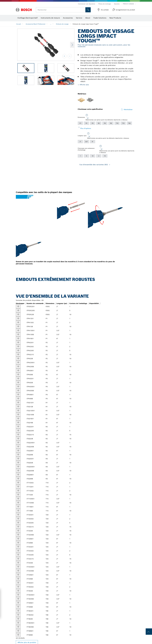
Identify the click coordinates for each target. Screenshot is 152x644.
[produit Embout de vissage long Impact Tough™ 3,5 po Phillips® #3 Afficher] (18, 387)
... (51, 24)
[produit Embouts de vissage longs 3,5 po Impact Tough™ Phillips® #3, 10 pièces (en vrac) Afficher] (18, 391)
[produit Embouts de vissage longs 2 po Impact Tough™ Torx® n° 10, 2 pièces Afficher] (18, 483)
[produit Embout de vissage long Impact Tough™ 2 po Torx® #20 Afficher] (18, 515)
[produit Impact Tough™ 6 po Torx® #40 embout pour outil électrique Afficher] (18, 631)
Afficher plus (84, 85)
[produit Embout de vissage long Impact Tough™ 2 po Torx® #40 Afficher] (18, 611)
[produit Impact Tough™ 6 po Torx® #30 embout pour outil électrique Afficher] (18, 603)
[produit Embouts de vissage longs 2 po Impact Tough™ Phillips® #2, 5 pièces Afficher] (18, 351)
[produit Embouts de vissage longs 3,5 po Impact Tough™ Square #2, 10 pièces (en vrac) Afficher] (18, 447)
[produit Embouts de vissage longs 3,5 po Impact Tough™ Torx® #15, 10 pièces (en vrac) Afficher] (18, 503)
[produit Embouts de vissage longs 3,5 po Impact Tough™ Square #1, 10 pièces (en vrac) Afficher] (18, 415)
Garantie (117, 4)
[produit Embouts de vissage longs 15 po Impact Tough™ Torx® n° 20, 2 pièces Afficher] (18, 527)
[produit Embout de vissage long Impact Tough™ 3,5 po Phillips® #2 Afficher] (18, 363)
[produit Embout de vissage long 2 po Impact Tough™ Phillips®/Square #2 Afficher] (18, 307)
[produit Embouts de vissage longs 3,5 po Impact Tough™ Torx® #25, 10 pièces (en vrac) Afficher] (18, 571)
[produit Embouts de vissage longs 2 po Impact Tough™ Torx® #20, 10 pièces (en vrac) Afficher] (18, 531)
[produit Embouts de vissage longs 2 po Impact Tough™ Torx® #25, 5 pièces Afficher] (18, 555)
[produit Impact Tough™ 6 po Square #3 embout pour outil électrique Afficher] (18, 475)
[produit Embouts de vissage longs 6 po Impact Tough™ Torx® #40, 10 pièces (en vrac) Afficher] (18, 635)
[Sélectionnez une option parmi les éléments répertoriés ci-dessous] (87, 115)
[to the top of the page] (149, 632)
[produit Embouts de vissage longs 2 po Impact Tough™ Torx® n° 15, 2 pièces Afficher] (18, 491)
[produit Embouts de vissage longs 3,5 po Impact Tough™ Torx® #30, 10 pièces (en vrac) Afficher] (18, 599)
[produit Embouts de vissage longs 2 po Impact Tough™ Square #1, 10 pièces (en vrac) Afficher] (18, 407)
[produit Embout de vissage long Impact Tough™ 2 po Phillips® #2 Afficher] (18, 343)
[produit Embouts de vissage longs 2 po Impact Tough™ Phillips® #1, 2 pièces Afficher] (18, 323)
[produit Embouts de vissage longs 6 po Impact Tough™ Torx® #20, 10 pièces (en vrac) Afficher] (18, 543)
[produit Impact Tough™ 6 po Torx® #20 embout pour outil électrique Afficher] (18, 539)
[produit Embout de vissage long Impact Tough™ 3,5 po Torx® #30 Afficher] (18, 595)
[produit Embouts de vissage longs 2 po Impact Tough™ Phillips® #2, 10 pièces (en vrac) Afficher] (18, 359)
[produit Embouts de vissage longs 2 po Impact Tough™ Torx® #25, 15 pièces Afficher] (18, 559)
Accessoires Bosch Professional (36, 24)
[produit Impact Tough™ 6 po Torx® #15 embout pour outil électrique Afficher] (18, 507)
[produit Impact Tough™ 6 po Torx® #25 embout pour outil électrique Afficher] (18, 575)
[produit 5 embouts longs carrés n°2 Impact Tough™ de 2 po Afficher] (18, 431)
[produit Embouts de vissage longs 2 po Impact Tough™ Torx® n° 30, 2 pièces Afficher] (18, 587)
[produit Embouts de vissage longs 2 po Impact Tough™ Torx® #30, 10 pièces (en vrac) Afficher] (18, 591)
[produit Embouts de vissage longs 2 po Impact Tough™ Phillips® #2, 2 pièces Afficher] (18, 347)
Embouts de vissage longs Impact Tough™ (86, 24)
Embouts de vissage (62, 24)
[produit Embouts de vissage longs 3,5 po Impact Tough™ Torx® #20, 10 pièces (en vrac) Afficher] (18, 535)
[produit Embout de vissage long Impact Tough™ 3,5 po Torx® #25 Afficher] (18, 567)
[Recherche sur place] (88, 10)
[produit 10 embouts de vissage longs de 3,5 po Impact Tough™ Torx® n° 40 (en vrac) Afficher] (18, 627)
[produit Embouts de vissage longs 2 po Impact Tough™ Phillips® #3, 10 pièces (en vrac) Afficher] (18, 383)
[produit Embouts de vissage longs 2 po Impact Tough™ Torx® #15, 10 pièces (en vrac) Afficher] (18, 495)
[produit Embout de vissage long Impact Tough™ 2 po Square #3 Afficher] (18, 459)
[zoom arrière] (70, 56)
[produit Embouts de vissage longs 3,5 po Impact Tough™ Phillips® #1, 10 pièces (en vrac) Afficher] (18, 335)
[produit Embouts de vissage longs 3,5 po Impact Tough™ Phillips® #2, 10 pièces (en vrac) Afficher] (18, 367)
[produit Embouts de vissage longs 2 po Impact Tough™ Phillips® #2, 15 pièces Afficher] (18, 355)
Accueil (19, 24)
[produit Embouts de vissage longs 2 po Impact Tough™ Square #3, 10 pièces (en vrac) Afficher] (18, 463)
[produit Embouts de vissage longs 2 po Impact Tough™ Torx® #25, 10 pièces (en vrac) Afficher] (18, 563)
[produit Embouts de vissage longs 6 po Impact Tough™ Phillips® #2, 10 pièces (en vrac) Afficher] (18, 375)
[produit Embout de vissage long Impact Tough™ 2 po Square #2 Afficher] (18, 427)
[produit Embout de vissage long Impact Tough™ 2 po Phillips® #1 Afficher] (18, 319)
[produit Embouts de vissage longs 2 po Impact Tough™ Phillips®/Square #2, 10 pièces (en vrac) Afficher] (18, 315)
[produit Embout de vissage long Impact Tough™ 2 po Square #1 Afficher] (18, 403)
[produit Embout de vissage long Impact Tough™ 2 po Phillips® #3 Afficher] (18, 379)
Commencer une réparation (87, 4)
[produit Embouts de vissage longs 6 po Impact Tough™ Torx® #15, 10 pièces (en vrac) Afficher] (18, 511)
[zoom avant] (64, 56)
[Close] (88, 118)
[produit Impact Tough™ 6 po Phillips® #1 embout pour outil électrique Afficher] (18, 339)
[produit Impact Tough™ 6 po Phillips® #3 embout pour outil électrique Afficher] (18, 395)
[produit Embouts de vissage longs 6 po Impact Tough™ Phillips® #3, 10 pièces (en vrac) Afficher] (18, 399)
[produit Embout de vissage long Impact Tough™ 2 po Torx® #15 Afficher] (18, 487)
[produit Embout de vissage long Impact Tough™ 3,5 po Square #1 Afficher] (18, 411)
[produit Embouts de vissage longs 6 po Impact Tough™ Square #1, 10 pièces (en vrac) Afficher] (18, 423)
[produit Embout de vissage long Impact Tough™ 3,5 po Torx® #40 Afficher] (18, 623)
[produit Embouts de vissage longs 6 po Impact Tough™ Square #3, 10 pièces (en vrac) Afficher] (18, 479)
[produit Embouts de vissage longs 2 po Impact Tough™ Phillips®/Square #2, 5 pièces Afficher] (18, 311)
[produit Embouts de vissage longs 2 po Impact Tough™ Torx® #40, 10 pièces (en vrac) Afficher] (18, 619)
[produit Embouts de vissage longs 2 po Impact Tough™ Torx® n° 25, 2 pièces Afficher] (18, 551)
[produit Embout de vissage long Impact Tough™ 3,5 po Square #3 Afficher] (18, 467)
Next (72, 45)
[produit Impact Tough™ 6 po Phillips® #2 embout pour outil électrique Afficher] (18, 371)
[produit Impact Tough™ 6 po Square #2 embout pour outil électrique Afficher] (18, 451)
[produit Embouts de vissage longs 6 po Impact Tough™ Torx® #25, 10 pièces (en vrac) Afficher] (18, 579)
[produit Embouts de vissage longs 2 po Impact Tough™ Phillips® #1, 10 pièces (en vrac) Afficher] (18, 327)
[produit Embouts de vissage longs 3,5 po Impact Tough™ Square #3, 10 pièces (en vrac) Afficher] (18, 471)
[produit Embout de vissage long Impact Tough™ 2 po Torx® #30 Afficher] (18, 583)
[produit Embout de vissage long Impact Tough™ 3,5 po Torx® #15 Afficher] (18, 499)
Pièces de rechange (105, 4)
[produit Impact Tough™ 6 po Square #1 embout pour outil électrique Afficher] (18, 419)
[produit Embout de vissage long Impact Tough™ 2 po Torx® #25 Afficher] (18, 547)
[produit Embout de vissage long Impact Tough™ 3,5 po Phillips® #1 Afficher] (18, 331)
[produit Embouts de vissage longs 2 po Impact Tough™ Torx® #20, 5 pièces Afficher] (18, 523)
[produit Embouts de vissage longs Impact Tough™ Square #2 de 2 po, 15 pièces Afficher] (18, 435)
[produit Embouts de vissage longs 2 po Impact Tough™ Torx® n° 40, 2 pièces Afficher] (18, 615)
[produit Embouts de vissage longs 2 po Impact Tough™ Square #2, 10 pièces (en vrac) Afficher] (18, 439)
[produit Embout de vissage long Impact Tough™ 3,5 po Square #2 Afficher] (18, 443)
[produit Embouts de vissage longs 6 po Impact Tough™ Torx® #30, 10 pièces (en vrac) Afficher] (18, 607)
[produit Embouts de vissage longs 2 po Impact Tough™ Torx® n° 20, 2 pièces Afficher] (18, 519)
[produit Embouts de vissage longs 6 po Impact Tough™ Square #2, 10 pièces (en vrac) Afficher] (18, 455)
